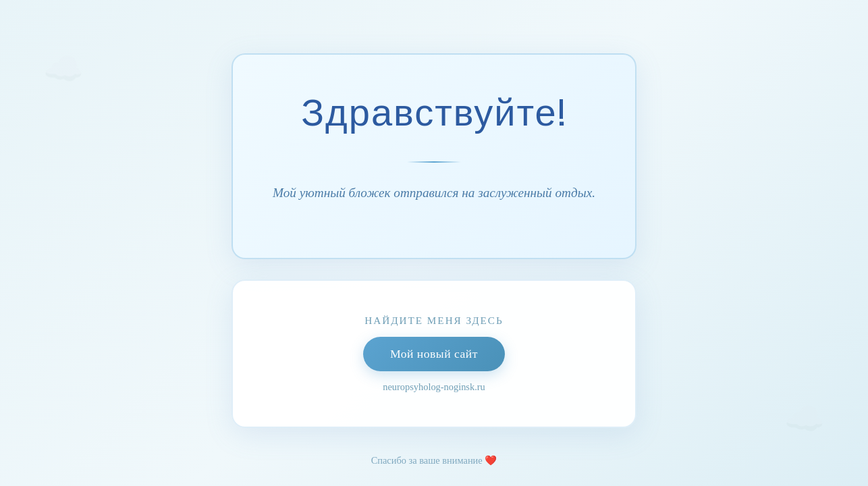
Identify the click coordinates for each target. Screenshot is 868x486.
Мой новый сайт (434, 354)
